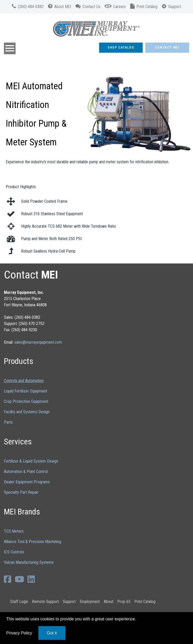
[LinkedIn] (32, 579)
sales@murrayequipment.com (38, 342)
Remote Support (45, 602)
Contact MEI (167, 48)
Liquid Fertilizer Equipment (26, 391)
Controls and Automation (24, 381)
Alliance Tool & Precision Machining (33, 542)
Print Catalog (145, 602)
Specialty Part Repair (21, 492)
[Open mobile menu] (10, 48)
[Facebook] (8, 579)
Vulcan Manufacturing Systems (29, 562)
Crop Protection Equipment (26, 401)
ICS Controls (14, 552)
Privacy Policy (19, 633)
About (109, 602)
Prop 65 (124, 602)
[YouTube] (20, 579)
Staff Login (19, 602)
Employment (90, 602)
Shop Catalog (121, 48)
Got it (52, 633)
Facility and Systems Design (27, 412)
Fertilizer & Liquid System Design (31, 461)
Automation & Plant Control (26, 472)
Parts (8, 422)
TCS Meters (14, 531)
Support (69, 602)
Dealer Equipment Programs (27, 482)
